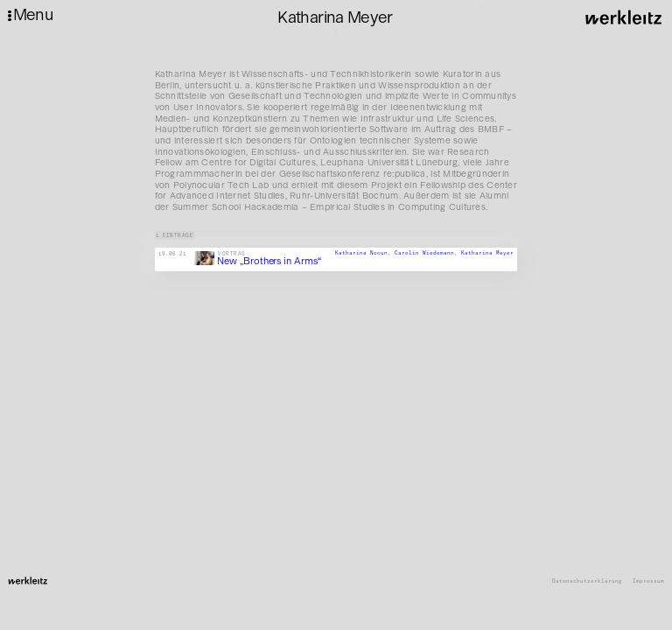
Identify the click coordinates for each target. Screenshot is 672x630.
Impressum (648, 581)
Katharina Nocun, (365, 254)
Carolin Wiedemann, (428, 254)
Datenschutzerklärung (587, 581)
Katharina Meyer (487, 254)
